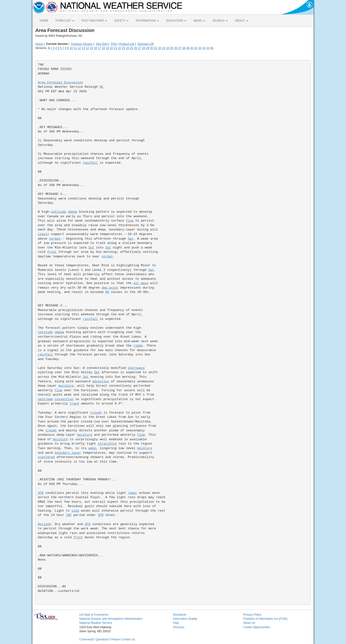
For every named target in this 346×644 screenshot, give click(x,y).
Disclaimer (180, 615)
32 (159, 48)
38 (184, 48)
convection (64, 399)
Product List (127, 44)
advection (101, 381)
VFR (41, 493)
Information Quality (185, 619)
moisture (66, 386)
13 (83, 48)
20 (111, 48)
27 (139, 48)
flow (130, 221)
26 (135, 48)
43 (204, 48)
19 (107, 48)
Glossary (179, 627)
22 (119, 48)
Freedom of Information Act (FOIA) (266, 619)
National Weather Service (96, 623)
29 (147, 48)
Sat (131, 239)
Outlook (45, 524)
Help (176, 623)
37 (180, 48)
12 (79, 48)
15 (91, 48)
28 (144, 48)
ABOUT (241, 21)
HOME (44, 21)
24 (127, 48)
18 (103, 48)
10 (71, 48)
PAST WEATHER (94, 21)
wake (92, 448)
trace (74, 404)
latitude (58, 212)
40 (192, 48)
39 (188, 48)
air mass (141, 283)
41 (196, 48)
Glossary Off (145, 44)
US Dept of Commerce (94, 615)
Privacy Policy (252, 615)
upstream (45, 399)
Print (114, 44)
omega (72, 212)
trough (96, 413)
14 (87, 48)
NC (102, 87)
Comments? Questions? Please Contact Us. (108, 639)
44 (208, 48)
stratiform (107, 444)
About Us (249, 623)
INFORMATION (147, 21)
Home (39, 44)
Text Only (102, 44)
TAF (69, 515)
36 (176, 48)
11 (75, 48)
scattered (46, 457)
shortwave (136, 368)
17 (99, 48)
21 (115, 48)
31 (156, 48)
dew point (110, 288)
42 (200, 48)
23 (123, 48)
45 (212, 48)
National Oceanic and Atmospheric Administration (111, 619)
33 (164, 48)
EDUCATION (176, 21)
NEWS (199, 21)
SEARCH (220, 21)
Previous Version (82, 44)
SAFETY (121, 21)
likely (44, 234)
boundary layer (68, 453)
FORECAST (65, 21)
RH (107, 292)
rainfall (90, 163)
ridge (138, 346)
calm (75, 511)
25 (132, 48)
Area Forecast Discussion (60, 83)
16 (95, 48)
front (52, 252)
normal (55, 239)
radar (133, 493)
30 (151, 48)
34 (168, 48)
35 (172, 48)
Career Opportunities (257, 627)
